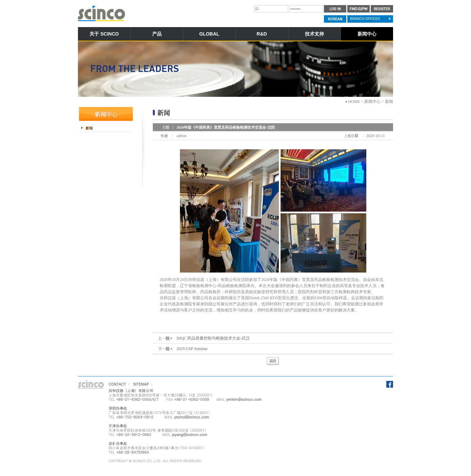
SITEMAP (141, 384)
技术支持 (314, 34)
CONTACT (117, 384)
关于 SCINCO (104, 34)
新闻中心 (367, 34)
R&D (262, 34)
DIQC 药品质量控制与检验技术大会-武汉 (213, 338)
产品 (157, 34)
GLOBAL (209, 34)
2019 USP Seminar (192, 349)
